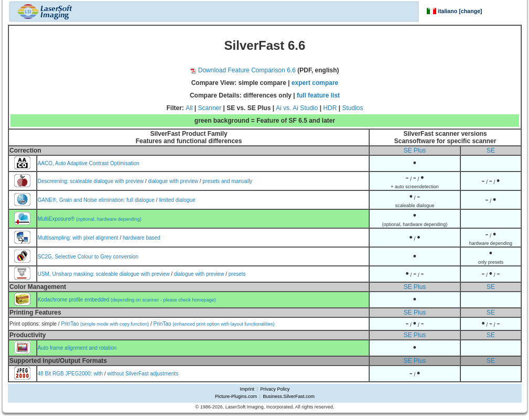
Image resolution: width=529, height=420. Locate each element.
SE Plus (415, 150)
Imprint (247, 389)
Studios (352, 108)
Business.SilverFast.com (289, 396)
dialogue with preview (173, 181)
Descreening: (54, 181)
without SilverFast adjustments (143, 374)
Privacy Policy (275, 389)
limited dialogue (177, 200)
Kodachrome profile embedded (127, 300)
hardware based (142, 238)
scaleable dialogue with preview (107, 181)
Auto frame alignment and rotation (77, 348)
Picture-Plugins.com (236, 396)
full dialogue (140, 200)
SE (491, 150)
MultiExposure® (90, 219)
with (98, 374)
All (189, 108)
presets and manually (227, 181)
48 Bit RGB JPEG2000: (66, 374)
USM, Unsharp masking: (67, 274)
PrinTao (105, 324)
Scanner (210, 108)
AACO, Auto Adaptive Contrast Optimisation (89, 163)
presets (237, 274)
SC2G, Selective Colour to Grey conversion (88, 257)
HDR (330, 108)
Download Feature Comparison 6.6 (243, 70)
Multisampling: (55, 238)
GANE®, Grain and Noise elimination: (82, 200)
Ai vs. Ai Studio (297, 108)
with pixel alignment (95, 238)
